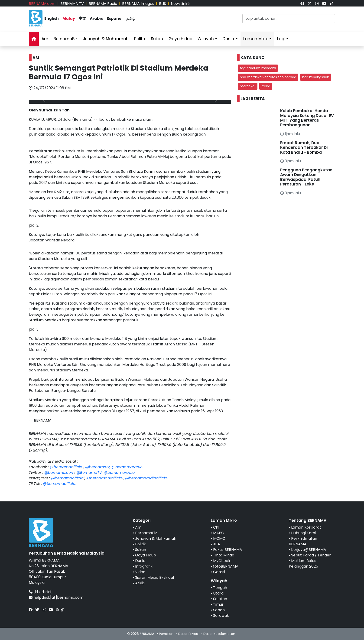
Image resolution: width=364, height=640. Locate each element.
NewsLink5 (180, 4)
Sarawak (221, 616)
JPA (217, 544)
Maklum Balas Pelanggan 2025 (303, 564)
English (52, 18)
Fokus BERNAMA (228, 550)
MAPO (219, 533)
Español (115, 18)
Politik (140, 39)
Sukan (157, 39)
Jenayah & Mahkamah (106, 39)
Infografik (144, 566)
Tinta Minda (224, 555)
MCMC (219, 538)
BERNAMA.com (42, 4)
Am (45, 39)
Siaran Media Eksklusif (155, 577)
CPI (216, 527)
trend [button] (266, 86)
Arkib (140, 583)
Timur (218, 604)
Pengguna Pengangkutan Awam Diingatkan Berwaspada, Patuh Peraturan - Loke (306, 177)
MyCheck (222, 561)
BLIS (162, 4)
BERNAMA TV (72, 4)
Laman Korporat (306, 527)
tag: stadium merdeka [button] (258, 68)
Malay (69, 18)
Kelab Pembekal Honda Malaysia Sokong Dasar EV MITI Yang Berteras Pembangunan (307, 118)
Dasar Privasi (188, 634)
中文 (82, 18)
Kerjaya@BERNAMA (309, 550)
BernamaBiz (65, 39)
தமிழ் (131, 18)
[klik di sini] (43, 592)
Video (140, 572)
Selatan (220, 599)
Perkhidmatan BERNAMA (303, 541)
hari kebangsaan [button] (316, 77)
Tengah (220, 588)
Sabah (219, 610)
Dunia (228, 39)
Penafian (166, 634)
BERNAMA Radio (103, 4)
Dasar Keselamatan (219, 634)
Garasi (219, 572)
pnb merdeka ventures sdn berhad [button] (268, 77)
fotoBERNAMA (226, 566)
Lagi (281, 39)
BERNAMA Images (138, 4)
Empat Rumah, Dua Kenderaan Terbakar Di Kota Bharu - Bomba (304, 148)
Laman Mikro (256, 39)
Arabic (96, 18)
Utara (218, 593)
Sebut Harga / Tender (311, 555)
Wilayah (206, 39)
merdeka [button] (248, 86)
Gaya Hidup (180, 39)
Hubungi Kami (303, 533)
